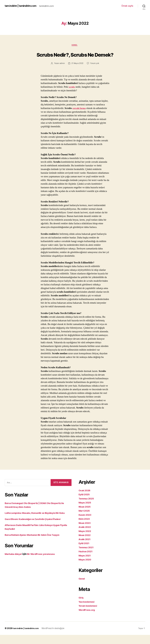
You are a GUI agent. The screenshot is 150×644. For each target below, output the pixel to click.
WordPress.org (88, 619)
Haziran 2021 (86, 560)
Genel (75, 45)
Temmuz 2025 (87, 508)
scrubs (72, 96)
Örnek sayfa (127, 6)
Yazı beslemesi (87, 611)
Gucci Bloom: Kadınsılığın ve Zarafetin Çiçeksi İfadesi (36, 532)
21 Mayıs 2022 (77, 72)
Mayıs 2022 (85, 540)
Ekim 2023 (85, 528)
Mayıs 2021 (85, 565)
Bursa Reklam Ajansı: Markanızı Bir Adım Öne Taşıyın (36, 548)
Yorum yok (95, 72)
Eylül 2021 (85, 552)
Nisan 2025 (85, 516)
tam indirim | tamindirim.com (23, 6)
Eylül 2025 (85, 503)
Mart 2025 (85, 520)
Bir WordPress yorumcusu (45, 567)
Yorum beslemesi (89, 615)
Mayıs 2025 (85, 512)
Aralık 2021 (85, 548)
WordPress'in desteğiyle (57, 637)
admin (61, 72)
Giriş (82, 607)
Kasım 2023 (86, 524)
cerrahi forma (80, 117)
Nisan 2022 (85, 544)
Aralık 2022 (85, 536)
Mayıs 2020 (86, 569)
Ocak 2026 (85, 499)
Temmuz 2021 (87, 556)
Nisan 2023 (85, 532)
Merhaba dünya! (14, 567)
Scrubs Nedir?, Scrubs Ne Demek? (75, 59)
